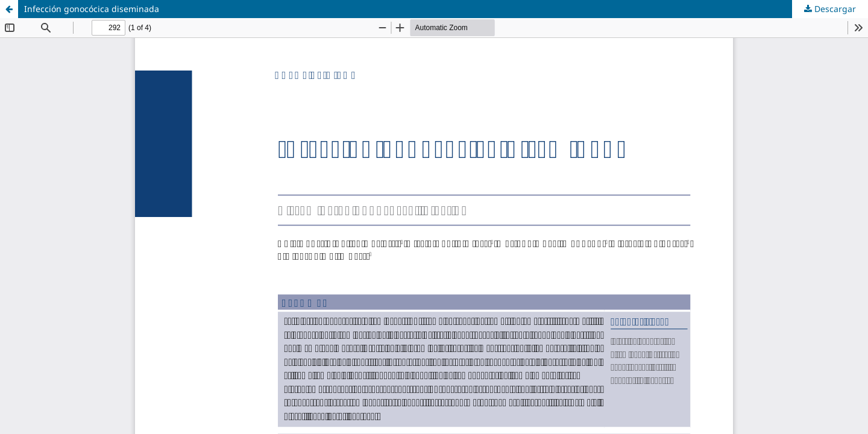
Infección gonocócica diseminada (92, 9)
